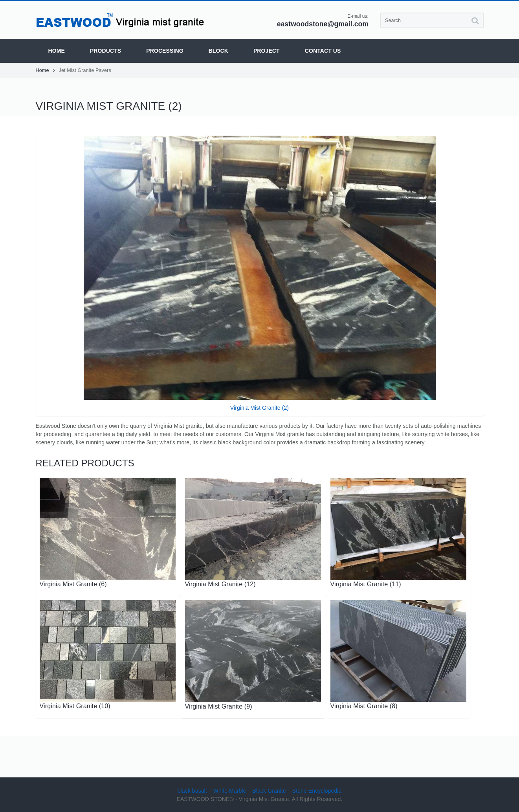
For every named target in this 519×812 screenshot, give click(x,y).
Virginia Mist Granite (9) (219, 706)
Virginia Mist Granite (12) (220, 584)
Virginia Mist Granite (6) (73, 584)
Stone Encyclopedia (317, 791)
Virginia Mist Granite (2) (259, 408)
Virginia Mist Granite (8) (364, 706)
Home (45, 70)
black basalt (192, 791)
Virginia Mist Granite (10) (75, 706)
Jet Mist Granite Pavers (85, 70)
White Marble (230, 791)
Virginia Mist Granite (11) (366, 584)
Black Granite (269, 791)
